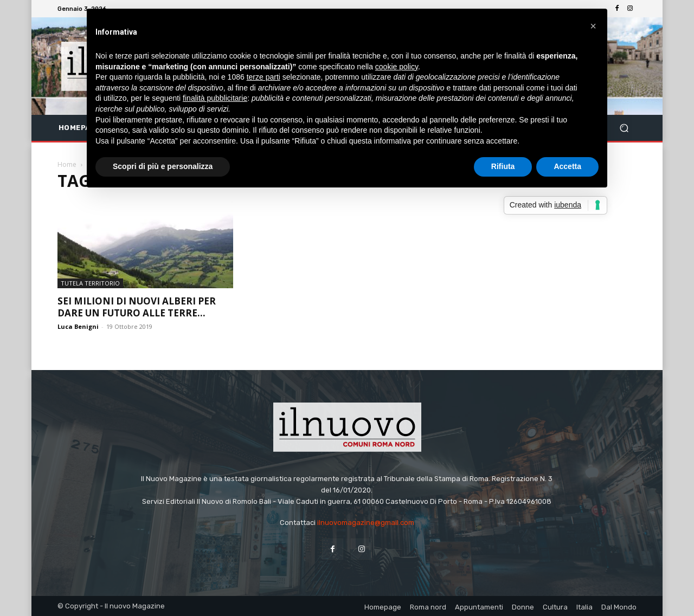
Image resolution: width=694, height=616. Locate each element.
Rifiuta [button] (503, 166)
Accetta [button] (567, 166)
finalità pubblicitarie (215, 98)
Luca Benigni (78, 326)
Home (67, 164)
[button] (624, 128)
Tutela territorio (90, 283)
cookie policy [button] (397, 67)
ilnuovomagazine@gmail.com (366, 523)
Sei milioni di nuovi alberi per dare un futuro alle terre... (137, 307)
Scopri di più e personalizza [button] (163, 166)
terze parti (264, 77)
